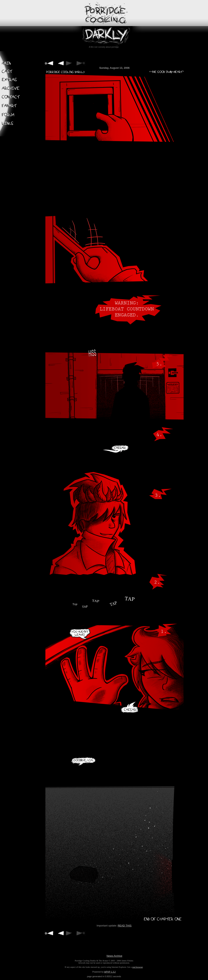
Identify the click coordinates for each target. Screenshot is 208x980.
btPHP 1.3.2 (110, 972)
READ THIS (125, 926)
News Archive (114, 956)
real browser (137, 967)
